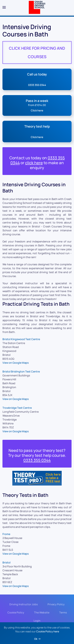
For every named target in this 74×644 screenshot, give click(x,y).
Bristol (6, 562)
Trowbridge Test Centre (17, 408)
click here (34, 163)
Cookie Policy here (48, 631)
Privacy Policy (56, 604)
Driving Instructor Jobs (23, 604)
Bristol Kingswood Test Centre (21, 339)
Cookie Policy (15, 612)
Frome (6, 534)
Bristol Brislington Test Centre (21, 372)
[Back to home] (37, 7)
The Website (41, 612)
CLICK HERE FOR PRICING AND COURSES (37, 52)
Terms (62, 612)
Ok (36, 639)
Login (37, 621)
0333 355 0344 (37, 460)
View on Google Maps (16, 363)
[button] (4, 7)
